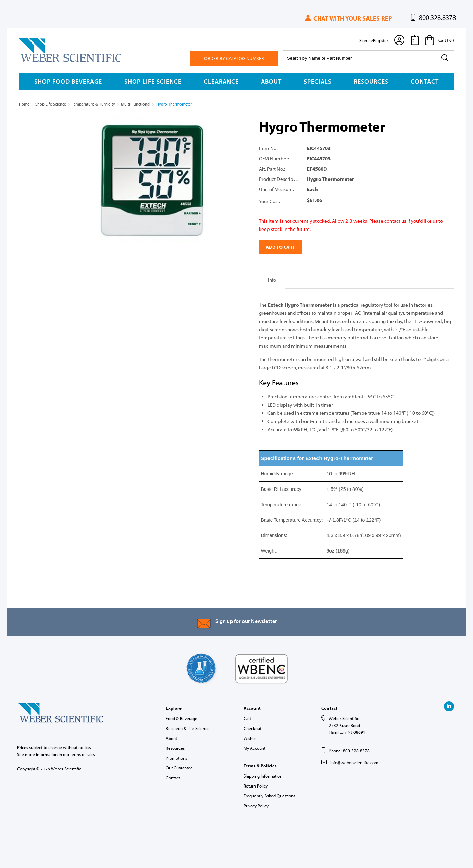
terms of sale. (83, 754)
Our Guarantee (179, 768)
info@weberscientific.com (354, 762)
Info (272, 280)
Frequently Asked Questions (269, 796)
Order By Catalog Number (234, 58)
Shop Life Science (153, 81)
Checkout (252, 728)
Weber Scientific (35, 62)
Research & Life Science (188, 728)
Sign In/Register (374, 40)
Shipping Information (263, 776)
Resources (371, 81)
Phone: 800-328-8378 (349, 751)
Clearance (221, 81)
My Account (254, 748)
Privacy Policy (256, 806)
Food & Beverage (182, 718)
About (271, 81)
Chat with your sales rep (348, 18)
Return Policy (256, 786)
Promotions (176, 758)
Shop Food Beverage (68, 81)
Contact (425, 81)
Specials (318, 81)
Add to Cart (280, 247)
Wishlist (251, 738)
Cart (247, 718)
